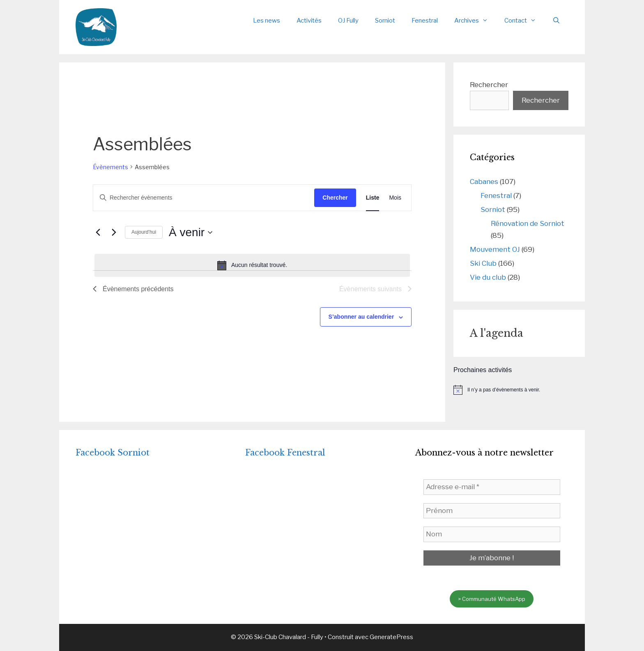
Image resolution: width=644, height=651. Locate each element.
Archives (475, 21)
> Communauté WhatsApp (492, 599)
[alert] (252, 265)
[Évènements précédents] (98, 232)
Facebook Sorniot (113, 453)
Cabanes (484, 182)
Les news (267, 21)
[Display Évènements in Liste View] (373, 198)
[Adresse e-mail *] (492, 487)
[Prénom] (492, 511)
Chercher (335, 198)
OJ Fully (348, 21)
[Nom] (492, 534)
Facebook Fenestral (285, 453)
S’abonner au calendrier (361, 317)
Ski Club (483, 263)
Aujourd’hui (144, 232)
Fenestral (425, 21)
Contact (524, 21)
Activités (309, 21)
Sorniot (385, 21)
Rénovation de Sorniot (528, 223)
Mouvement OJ (495, 249)
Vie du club (488, 277)
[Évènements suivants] (114, 232)
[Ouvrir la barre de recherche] (556, 21)
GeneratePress (391, 637)
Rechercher (489, 85)
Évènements (110, 167)
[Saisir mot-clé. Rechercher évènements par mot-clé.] (204, 198)
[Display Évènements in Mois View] (395, 198)
